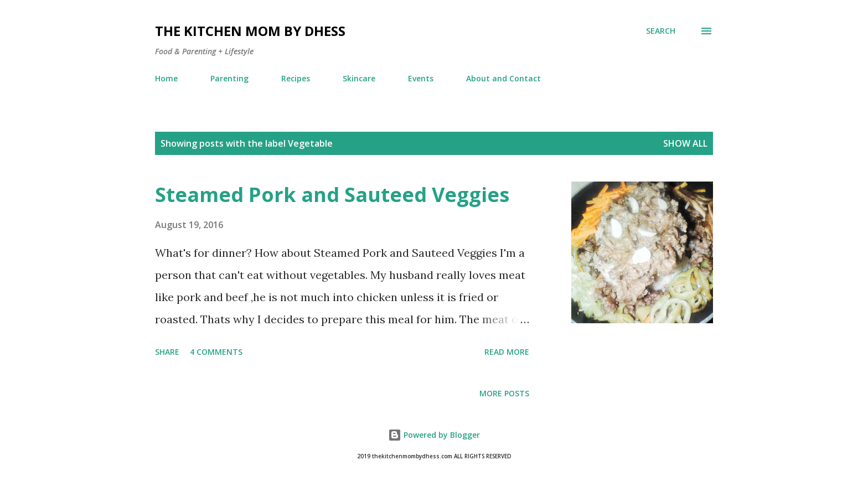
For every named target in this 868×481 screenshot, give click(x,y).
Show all (685, 143)
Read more (507, 352)
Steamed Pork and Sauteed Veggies (332, 195)
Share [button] (167, 352)
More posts (504, 393)
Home (166, 78)
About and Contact (503, 78)
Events (421, 78)
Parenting (229, 78)
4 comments (216, 352)
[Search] (661, 31)
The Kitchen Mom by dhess (250, 31)
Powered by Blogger (434, 435)
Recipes (296, 78)
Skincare (359, 78)
